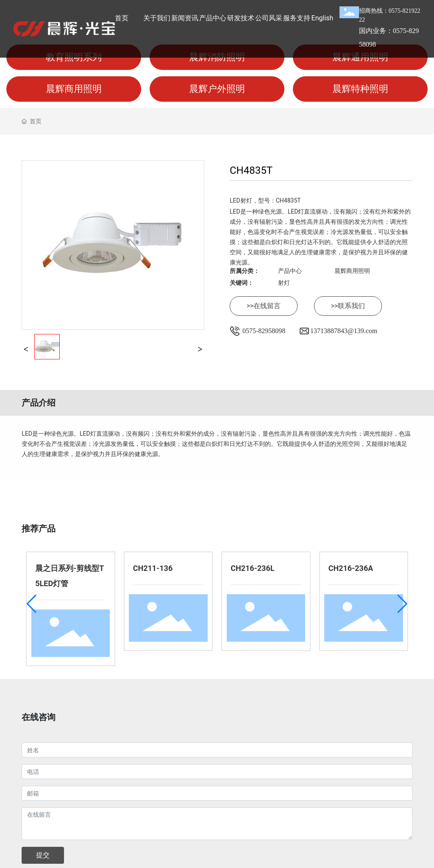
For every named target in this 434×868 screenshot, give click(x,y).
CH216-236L (252, 568)
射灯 (284, 283)
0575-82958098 (264, 331)
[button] (32, 604)
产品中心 (290, 271)
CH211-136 (153, 568)
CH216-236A (351, 568)
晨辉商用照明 (352, 271)
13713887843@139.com (344, 331)
